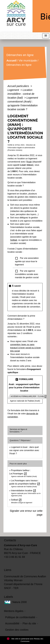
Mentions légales (14, 611)
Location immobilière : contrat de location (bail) (21, 94)
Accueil (12, 60)
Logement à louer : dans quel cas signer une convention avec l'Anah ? (24, 450)
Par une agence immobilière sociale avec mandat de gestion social (27, 274)
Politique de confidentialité (20, 617)
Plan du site (29, 623)
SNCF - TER (11, 588)
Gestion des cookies (17, 630)
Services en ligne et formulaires (18, 430)
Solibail (14, 240)
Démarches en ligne (19, 65)
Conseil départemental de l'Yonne (23, 584)
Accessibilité (12, 623)
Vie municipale (28, 60)
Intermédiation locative (24, 491)
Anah (29, 162)
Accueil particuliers (19, 86)
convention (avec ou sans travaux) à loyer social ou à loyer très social (25, 348)
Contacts (10, 540)
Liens (8, 570)
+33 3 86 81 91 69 (14, 557)
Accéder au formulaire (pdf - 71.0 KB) (29, 397)
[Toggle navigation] (46, 36)
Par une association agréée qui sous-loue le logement (27, 261)
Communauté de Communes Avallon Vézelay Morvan (25, 578)
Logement (14, 90)
